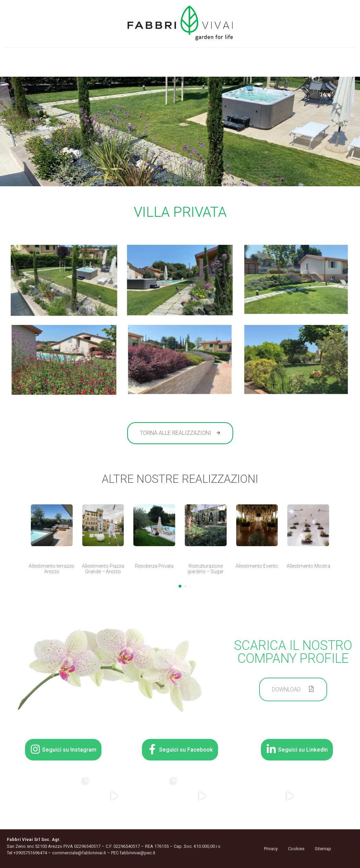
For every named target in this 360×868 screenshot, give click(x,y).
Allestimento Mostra (308, 566)
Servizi (163, 65)
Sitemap (323, 849)
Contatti (310, 65)
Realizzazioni (259, 65)
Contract (206, 65)
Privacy (271, 849)
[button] (180, 586)
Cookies (296, 849)
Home (35, 65)
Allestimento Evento (257, 566)
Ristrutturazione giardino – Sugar (206, 569)
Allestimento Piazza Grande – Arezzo (103, 569)
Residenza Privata (154, 566)
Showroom (119, 65)
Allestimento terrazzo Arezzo (52, 569)
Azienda (73, 65)
